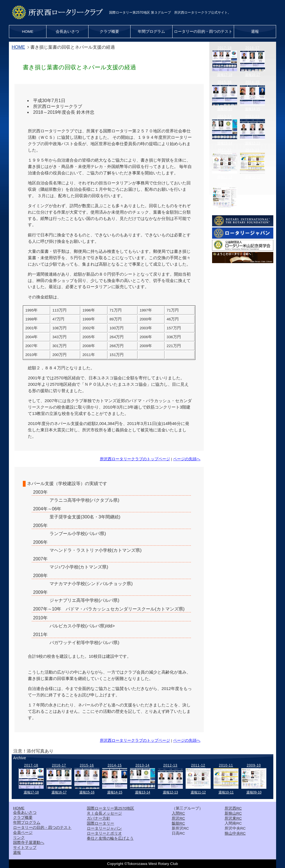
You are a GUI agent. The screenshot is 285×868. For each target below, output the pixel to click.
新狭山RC (233, 813)
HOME (28, 32)
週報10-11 (253, 177)
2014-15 (252, 82)
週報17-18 (225, 75)
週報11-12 (225, 177)
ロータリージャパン (104, 828)
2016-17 (252, 48)
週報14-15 (253, 109)
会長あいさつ (67, 32)
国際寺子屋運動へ (29, 843)
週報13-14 (225, 143)
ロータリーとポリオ (104, 833)
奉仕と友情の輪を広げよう (110, 838)
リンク (19, 838)
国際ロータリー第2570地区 (110, 808)
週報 (255, 32)
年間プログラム (151, 32)
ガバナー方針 (99, 818)
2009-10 (224, 184)
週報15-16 (225, 109)
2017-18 (224, 48)
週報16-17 (253, 75)
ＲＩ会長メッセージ (104, 813)
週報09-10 (225, 211)
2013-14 (224, 116)
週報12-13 (253, 143)
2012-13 (252, 116)
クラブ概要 (109, 32)
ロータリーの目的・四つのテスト (203, 32)
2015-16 (224, 82)
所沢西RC (233, 808)
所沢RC (178, 818)
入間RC (178, 813)
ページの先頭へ (187, 459)
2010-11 (252, 150)
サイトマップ (25, 848)
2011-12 (224, 150)
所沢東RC (233, 818)
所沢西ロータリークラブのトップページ (135, 459)
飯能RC (178, 823)
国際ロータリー (100, 823)
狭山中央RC (235, 833)
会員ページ (23, 833)
